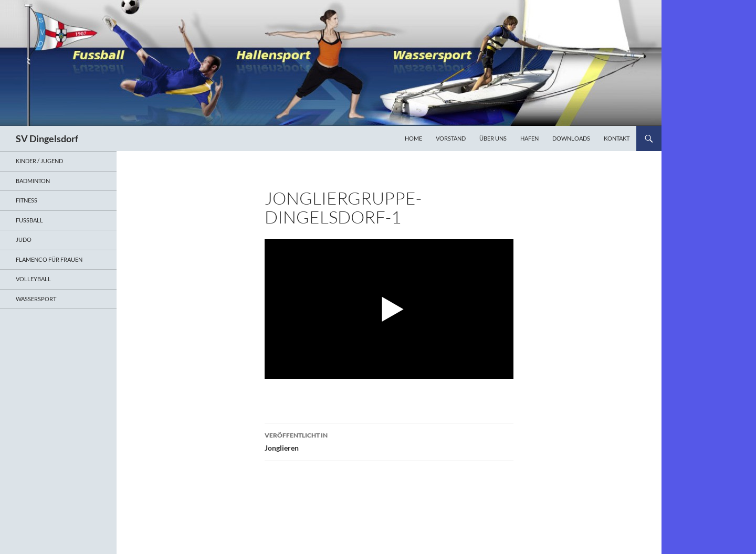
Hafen (529, 138)
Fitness (27, 200)
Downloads (571, 138)
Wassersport (36, 299)
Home (413, 138)
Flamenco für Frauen (49, 259)
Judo (24, 239)
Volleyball (33, 279)
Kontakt (617, 138)
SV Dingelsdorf (47, 138)
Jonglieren (389, 441)
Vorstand (451, 138)
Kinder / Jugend (39, 161)
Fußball (29, 220)
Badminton (33, 181)
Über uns (493, 138)
